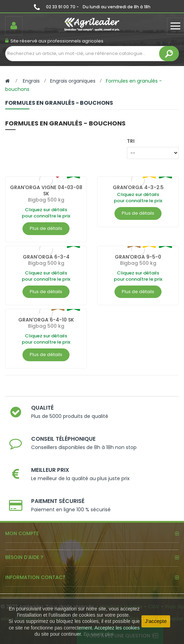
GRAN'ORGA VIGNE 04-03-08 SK (46, 190)
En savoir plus (99, 634)
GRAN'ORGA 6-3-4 (46, 257)
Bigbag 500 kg (46, 200)
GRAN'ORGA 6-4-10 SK (46, 320)
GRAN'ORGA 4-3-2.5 (138, 187)
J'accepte (156, 621)
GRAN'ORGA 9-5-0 (138, 257)
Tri (131, 141)
